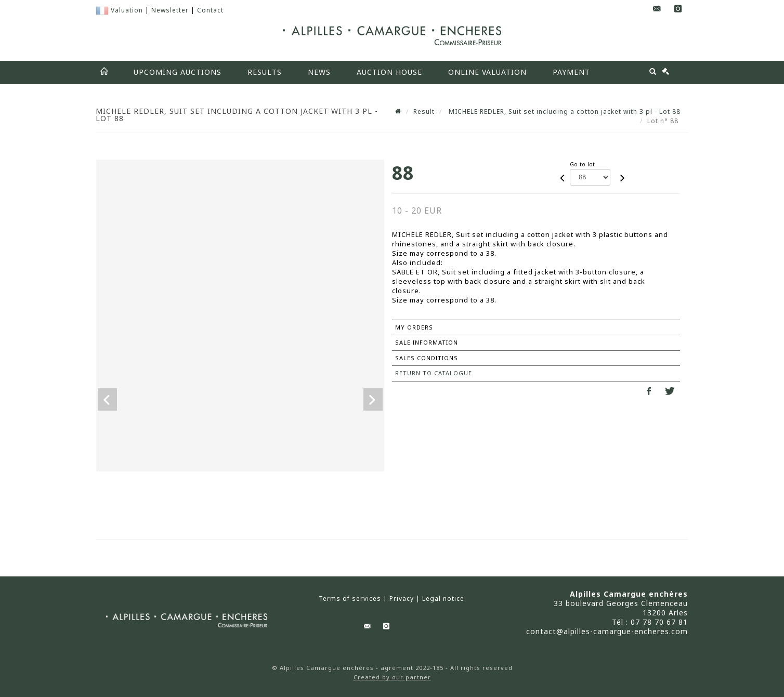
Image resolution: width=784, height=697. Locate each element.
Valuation (127, 10)
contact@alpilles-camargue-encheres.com (607, 631)
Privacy (402, 599)
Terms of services (350, 599)
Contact (210, 10)
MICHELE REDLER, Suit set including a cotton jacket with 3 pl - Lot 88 (564, 111)
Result (424, 111)
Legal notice (443, 599)
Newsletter (170, 10)
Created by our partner (392, 677)
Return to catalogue (434, 373)
